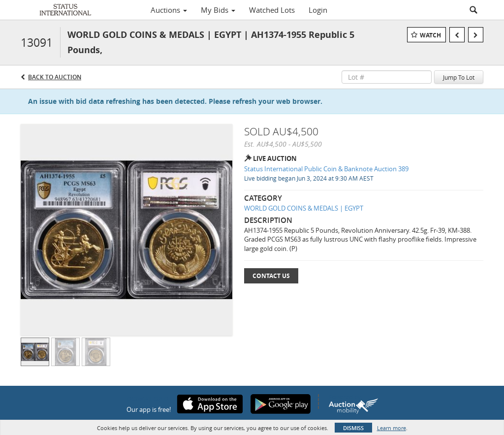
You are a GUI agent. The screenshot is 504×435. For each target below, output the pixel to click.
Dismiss (353, 428)
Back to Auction (55, 77)
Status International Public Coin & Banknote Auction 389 (326, 169)
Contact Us (271, 276)
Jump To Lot (459, 77)
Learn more (392, 428)
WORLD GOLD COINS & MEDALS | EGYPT (304, 208)
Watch (430, 35)
